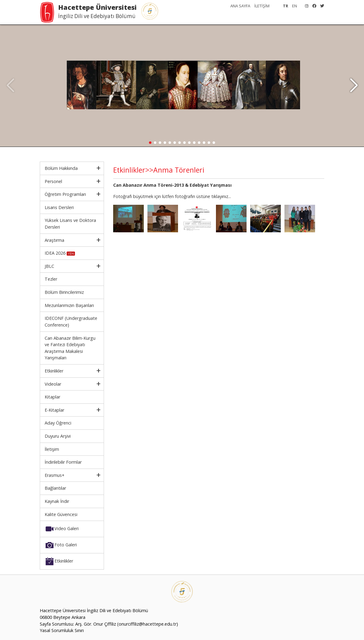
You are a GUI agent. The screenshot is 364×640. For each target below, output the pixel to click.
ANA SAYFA (240, 6)
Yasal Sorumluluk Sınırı (62, 630)
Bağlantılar (55, 488)
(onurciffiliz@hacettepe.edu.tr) (148, 624)
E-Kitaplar (54, 410)
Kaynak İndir (57, 501)
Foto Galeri (61, 545)
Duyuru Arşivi (58, 436)
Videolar (53, 384)
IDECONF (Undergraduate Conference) (71, 322)
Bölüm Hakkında (61, 168)
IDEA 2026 (60, 253)
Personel (53, 181)
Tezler (51, 279)
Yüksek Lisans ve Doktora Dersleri (70, 224)
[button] (354, 86)
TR (286, 6)
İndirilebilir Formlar (63, 462)
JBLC (49, 266)
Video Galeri (62, 529)
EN (295, 6)
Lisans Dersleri (59, 207)
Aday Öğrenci (58, 423)
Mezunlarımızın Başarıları (69, 305)
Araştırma (54, 240)
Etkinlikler (54, 371)
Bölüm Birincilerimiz (64, 292)
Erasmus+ (55, 475)
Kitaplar (52, 397)
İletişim (52, 449)
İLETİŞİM (262, 6)
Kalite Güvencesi (61, 514)
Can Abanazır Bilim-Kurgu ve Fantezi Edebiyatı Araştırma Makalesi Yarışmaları (70, 348)
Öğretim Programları (65, 194)
